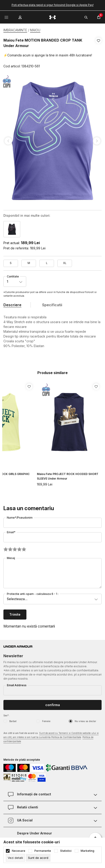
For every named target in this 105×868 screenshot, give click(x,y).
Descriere (12, 305)
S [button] (11, 263)
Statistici (66, 851)
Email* (11, 532)
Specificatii (52, 305)
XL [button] (65, 263)
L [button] (47, 263)
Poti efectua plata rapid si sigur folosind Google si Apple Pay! (53, 5)
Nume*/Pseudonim (20, 518)
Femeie (46, 721)
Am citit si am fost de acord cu (51, 737)
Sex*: (6, 715)
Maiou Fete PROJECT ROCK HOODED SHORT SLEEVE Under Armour (68, 476)
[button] (99, 53)
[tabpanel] (52, 141)
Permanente (43, 851)
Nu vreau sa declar (85, 721)
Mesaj (11, 558)
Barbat (13, 721)
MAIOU (35, 30)
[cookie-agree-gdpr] (38, 858)
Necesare (19, 851)
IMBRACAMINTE (15, 30)
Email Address (17, 685)
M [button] (29, 263)
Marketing (87, 851)
